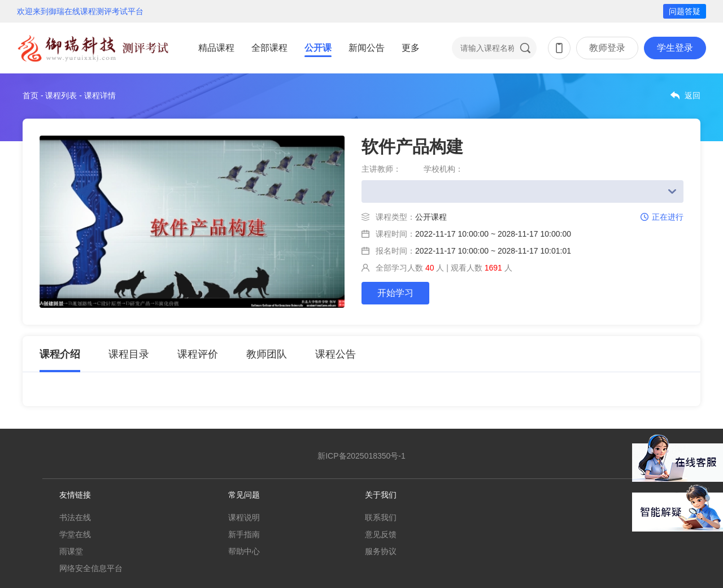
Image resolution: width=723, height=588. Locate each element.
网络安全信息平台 (91, 568)
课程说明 (244, 517)
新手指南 (244, 534)
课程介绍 (60, 354)
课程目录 (129, 354)
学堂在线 (75, 534)
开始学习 (395, 293)
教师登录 (607, 48)
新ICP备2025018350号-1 (361, 456)
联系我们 (381, 517)
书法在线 (75, 517)
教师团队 (267, 354)
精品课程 (216, 48)
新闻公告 (367, 48)
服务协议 (381, 551)
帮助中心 (244, 551)
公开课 (318, 48)
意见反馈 (381, 534)
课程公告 (336, 354)
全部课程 (269, 48)
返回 (692, 95)
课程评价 (198, 354)
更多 (411, 48)
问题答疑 (685, 11)
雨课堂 (71, 551)
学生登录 (675, 48)
